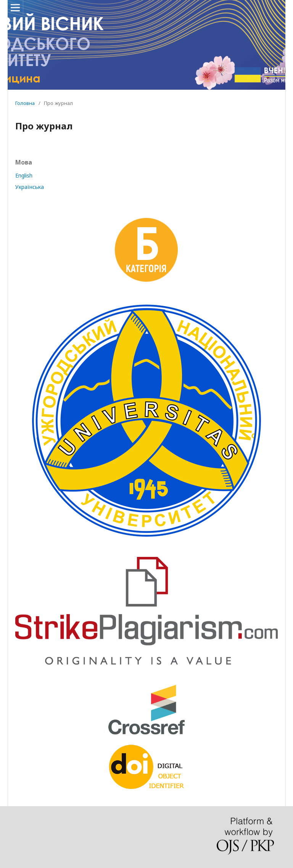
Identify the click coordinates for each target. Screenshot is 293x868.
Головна (25, 103)
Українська (30, 187)
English (24, 175)
